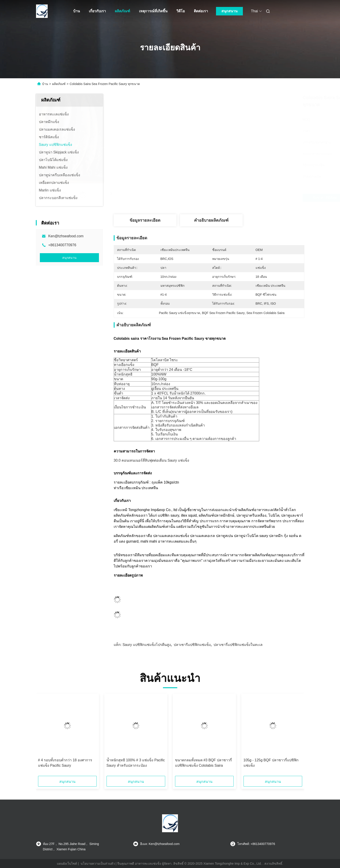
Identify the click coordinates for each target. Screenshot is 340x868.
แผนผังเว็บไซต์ (67, 864)
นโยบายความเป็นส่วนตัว (98, 864)
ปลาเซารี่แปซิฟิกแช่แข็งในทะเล (238, 645)
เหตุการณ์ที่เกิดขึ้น (153, 11)
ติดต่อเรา (201, 11)
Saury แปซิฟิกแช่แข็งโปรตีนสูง (146, 645)
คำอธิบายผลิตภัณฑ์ (211, 220)
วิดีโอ (181, 11)
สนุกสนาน (229, 11)
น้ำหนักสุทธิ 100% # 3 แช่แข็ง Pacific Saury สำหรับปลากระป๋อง (136, 763)
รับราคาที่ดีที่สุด (237, 198)
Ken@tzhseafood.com (66, 236)
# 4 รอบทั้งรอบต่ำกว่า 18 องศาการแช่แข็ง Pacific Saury (65, 763)
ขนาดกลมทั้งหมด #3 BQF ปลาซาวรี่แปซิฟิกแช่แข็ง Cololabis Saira (203, 763)
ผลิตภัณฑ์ (122, 11)
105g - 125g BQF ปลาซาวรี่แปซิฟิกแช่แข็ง (271, 763)
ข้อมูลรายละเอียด (145, 220)
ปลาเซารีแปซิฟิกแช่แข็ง (192, 645)
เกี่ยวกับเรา (97, 11)
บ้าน (77, 11)
